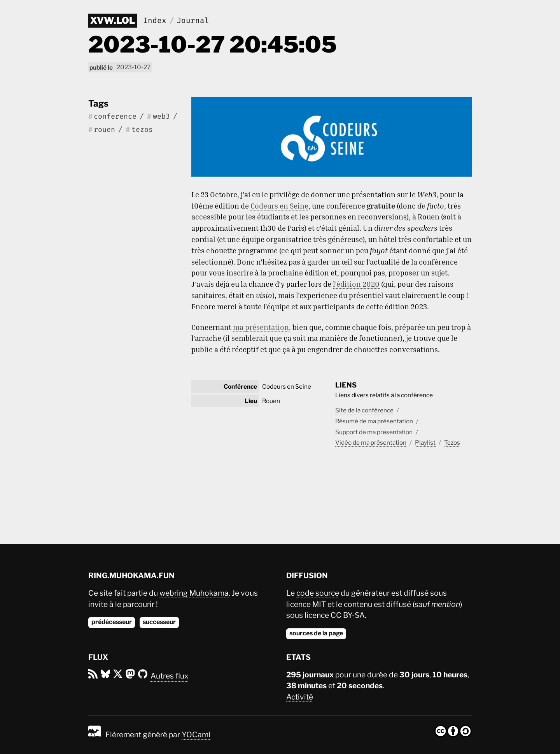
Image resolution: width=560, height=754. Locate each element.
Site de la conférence (364, 410)
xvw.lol (113, 20)
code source (318, 593)
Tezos (452, 443)
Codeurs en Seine (279, 206)
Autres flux (169, 676)
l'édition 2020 (356, 284)
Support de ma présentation (374, 432)
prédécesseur (112, 622)
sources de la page (316, 633)
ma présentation (261, 327)
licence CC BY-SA (335, 615)
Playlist (425, 443)
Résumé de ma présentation (374, 421)
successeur (159, 622)
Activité (300, 697)
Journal (193, 20)
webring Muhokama (194, 593)
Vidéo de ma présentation (371, 443)
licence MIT (306, 604)
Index (155, 20)
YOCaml (196, 735)
